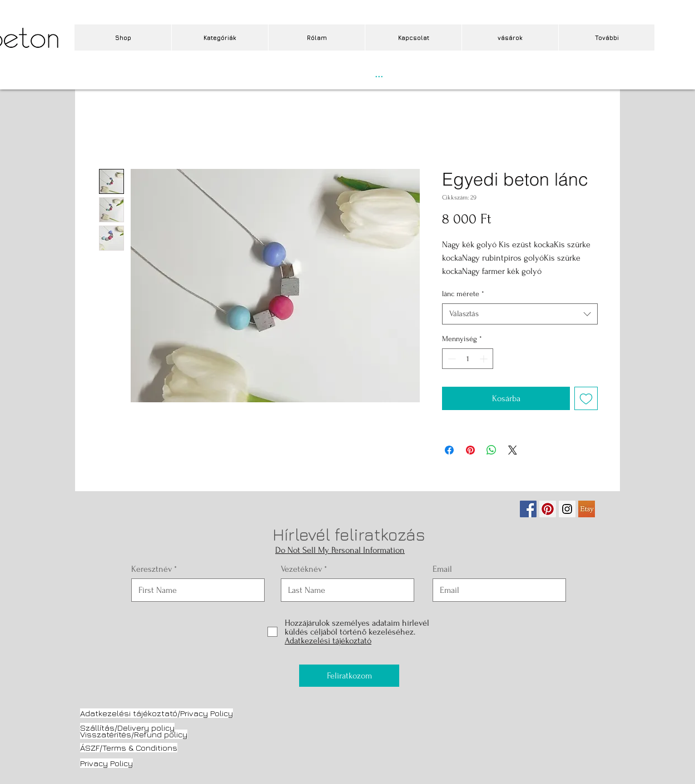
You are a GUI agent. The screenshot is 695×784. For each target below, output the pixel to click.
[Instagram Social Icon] (567, 509)
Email (442, 569)
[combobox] (520, 314)
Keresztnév (152, 569)
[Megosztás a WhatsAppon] (492, 450)
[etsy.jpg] (587, 509)
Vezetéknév (301, 569)
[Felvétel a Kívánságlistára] (586, 398)
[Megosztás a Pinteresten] (470, 450)
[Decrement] (451, 359)
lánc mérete (463, 294)
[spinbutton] (468, 359)
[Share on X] (513, 450)
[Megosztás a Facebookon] (449, 450)
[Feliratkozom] (349, 676)
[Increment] (485, 359)
